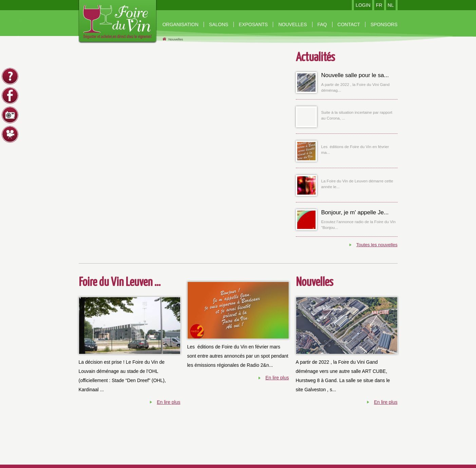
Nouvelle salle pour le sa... (355, 75)
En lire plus (168, 402)
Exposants (253, 24)
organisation (180, 24)
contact (349, 24)
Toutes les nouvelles (377, 245)
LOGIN (363, 5)
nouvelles (292, 24)
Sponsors (384, 24)
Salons (219, 24)
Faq (322, 24)
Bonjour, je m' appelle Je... (355, 212)
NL (391, 5)
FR (379, 5)
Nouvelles (176, 39)
